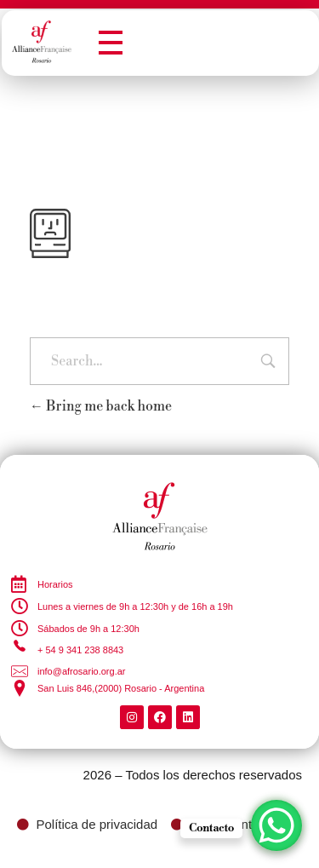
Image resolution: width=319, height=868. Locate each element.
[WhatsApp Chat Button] (276, 825)
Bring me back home (101, 406)
